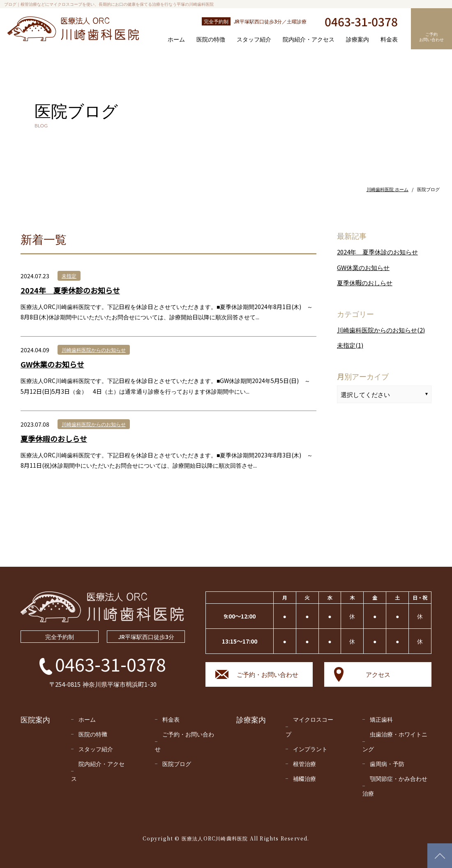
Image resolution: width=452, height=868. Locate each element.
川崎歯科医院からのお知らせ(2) (381, 330)
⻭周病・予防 (387, 764)
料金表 (389, 39)
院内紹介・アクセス (309, 39)
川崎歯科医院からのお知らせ (94, 350)
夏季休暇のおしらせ (54, 439)
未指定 (69, 276)
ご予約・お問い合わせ (268, 674)
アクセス (378, 674)
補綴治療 (304, 778)
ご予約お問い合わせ (431, 37)
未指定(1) (350, 345)
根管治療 (304, 764)
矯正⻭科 (381, 719)
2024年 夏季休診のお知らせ (70, 290)
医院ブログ (177, 764)
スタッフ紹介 (254, 39)
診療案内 (357, 39)
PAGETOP (437, 853)
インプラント (310, 749)
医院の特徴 (211, 39)
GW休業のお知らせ (52, 364)
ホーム (176, 39)
